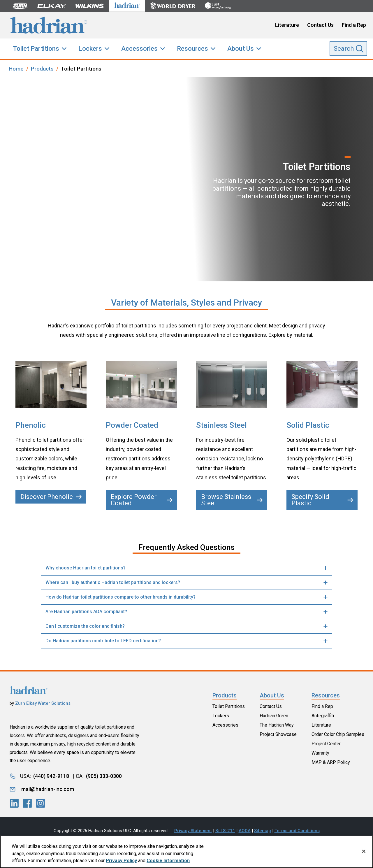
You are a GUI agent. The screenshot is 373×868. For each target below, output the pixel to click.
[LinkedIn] (14, 803)
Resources (192, 49)
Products (225, 695)
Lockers (90, 49)
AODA (245, 831)
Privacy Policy (121, 862)
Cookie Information (168, 862)
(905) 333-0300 (104, 776)
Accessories (139, 49)
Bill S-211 (225, 831)
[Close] (364, 853)
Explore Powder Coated (142, 500)
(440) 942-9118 (51, 776)
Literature (287, 25)
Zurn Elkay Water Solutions (43, 703)
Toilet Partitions (36, 49)
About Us (241, 49)
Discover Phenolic (51, 497)
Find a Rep (354, 25)
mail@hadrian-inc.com (48, 789)
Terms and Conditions (297, 831)
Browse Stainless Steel (232, 500)
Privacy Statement (193, 831)
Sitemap (263, 831)
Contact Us (320, 25)
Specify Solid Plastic (322, 500)
